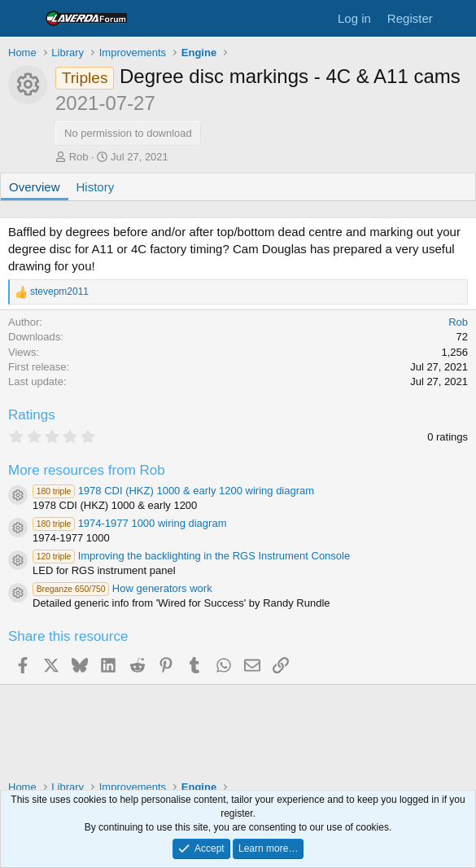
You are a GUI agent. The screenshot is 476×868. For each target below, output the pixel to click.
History (96, 187)
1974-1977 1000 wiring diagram (129, 523)
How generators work (122, 588)
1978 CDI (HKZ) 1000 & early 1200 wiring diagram (173, 491)
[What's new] (457, 18)
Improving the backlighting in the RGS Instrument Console (191, 556)
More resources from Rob (87, 470)
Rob (79, 157)
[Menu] (22, 19)
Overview (35, 187)
